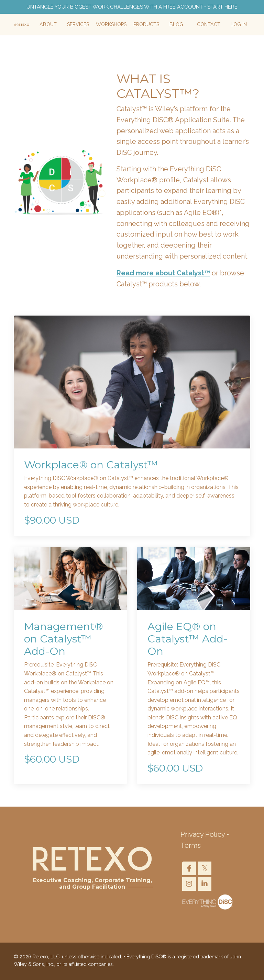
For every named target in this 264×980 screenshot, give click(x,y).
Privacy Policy (203, 836)
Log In (239, 25)
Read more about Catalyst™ (163, 274)
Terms (191, 847)
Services (79, 25)
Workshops (112, 25)
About (49, 25)
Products (147, 25)
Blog (177, 25)
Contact (209, 25)
